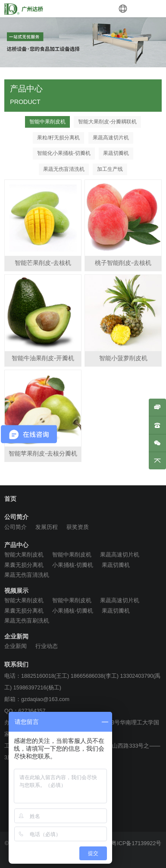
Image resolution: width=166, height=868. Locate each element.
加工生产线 (110, 169)
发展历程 (47, 527)
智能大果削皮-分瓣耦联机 (107, 122)
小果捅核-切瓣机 (73, 565)
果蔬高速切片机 (111, 138)
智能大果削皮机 (24, 555)
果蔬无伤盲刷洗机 (27, 621)
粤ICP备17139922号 (136, 843)
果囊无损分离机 (24, 565)
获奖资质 (78, 527)
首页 (10, 499)
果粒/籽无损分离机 (58, 138)
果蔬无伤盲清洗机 (64, 169)
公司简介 (16, 517)
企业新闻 (16, 637)
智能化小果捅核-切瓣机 (64, 153)
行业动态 (47, 646)
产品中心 (16, 545)
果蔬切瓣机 (116, 153)
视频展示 (16, 591)
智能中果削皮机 (47, 122)
